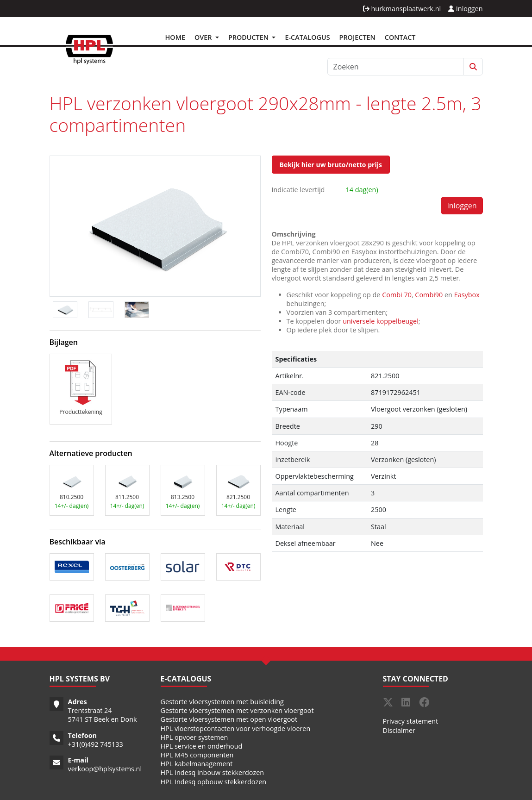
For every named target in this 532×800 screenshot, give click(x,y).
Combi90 (429, 295)
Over (204, 37)
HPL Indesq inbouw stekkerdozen (213, 772)
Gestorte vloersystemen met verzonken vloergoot (237, 710)
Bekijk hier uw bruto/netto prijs (331, 165)
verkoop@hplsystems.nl (105, 769)
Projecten (357, 37)
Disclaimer (399, 730)
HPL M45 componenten (197, 755)
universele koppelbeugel (381, 321)
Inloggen (465, 9)
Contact (400, 37)
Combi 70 (397, 295)
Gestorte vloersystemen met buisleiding (222, 702)
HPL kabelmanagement (197, 764)
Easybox (467, 295)
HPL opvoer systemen (194, 737)
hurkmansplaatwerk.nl (402, 9)
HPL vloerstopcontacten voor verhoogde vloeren (236, 728)
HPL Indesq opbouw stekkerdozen (214, 782)
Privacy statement (411, 721)
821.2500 (238, 497)
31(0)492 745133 (97, 744)
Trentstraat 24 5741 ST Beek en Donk (103, 715)
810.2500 (72, 497)
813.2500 (183, 497)
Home (175, 37)
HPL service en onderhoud (202, 746)
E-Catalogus (307, 37)
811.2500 (127, 497)
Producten (249, 37)
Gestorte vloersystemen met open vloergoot (229, 719)
